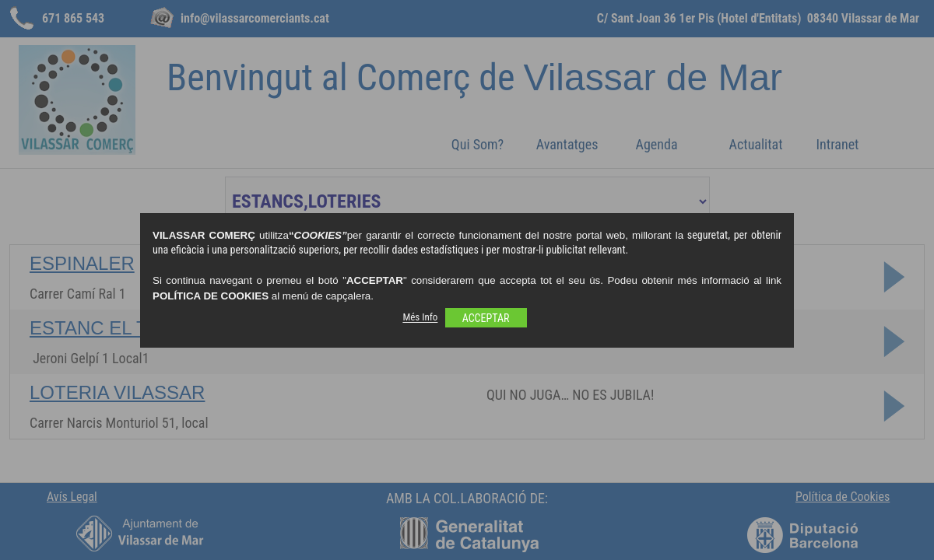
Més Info (420, 318)
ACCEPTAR (486, 318)
